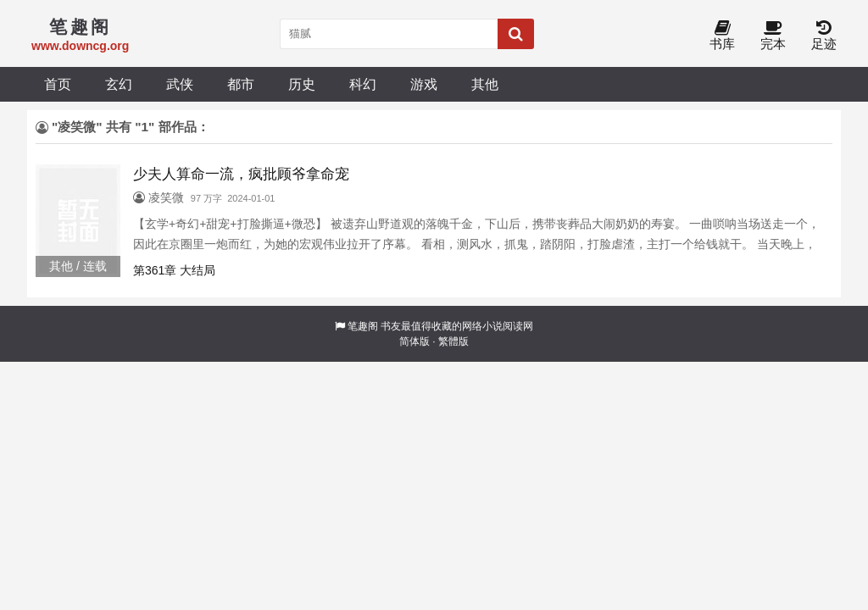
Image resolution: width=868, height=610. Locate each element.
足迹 (824, 36)
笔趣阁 (363, 326)
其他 (485, 84)
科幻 (363, 84)
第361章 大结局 (174, 270)
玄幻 (119, 84)
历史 (302, 84)
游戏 (424, 84)
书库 (722, 36)
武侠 (180, 84)
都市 (241, 84)
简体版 (415, 341)
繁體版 (453, 341)
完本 (773, 36)
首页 (58, 84)
